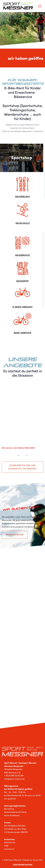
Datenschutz (10, 842)
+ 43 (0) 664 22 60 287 (14, 775)
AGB (6, 846)
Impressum (9, 849)
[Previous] (19, 455)
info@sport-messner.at (14, 779)
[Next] (26, 455)
